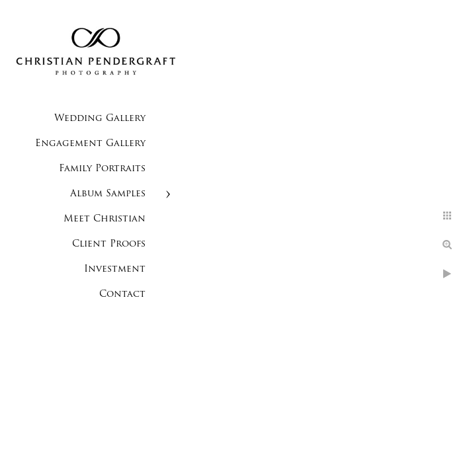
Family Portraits (102, 169)
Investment (115, 269)
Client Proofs (109, 244)
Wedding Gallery (100, 119)
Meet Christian (105, 219)
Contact (122, 295)
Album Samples (108, 194)
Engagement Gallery (90, 144)
